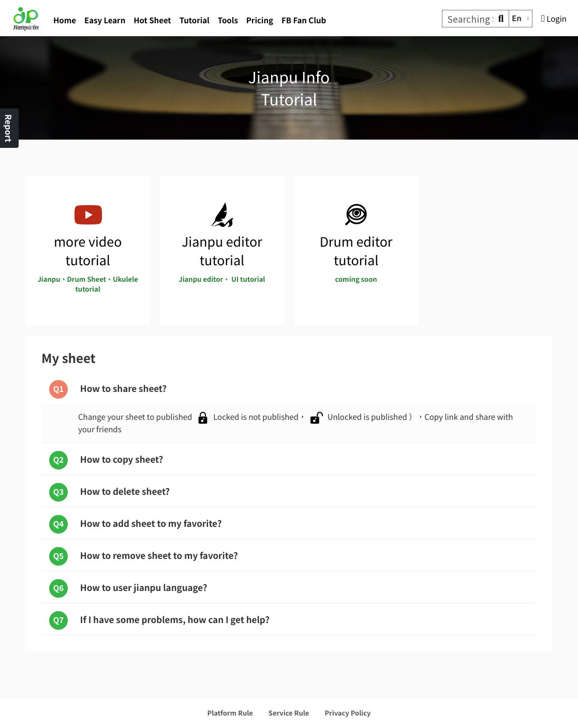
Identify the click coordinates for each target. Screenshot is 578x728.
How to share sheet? (108, 389)
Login (554, 19)
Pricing (260, 20)
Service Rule (289, 713)
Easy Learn (105, 20)
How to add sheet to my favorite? (135, 524)
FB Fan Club (304, 20)
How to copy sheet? (106, 460)
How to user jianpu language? (128, 588)
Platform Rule (230, 713)
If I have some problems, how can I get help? (159, 620)
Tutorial (195, 20)
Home (65, 20)
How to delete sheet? (109, 492)
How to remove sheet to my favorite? (144, 556)
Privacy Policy (347, 713)
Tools (228, 20)
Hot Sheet (152, 20)
